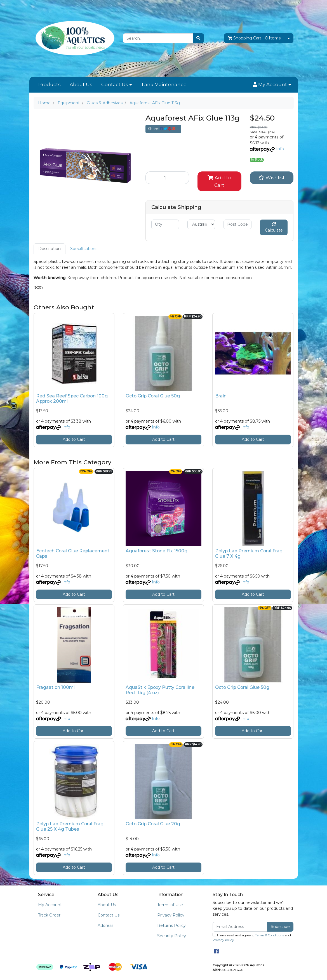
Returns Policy (171, 925)
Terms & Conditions (270, 935)
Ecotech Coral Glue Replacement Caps (73, 553)
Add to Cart (219, 181)
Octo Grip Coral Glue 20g (153, 824)
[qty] (165, 224)
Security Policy (172, 936)
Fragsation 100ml (55, 687)
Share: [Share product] (162, 129)
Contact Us (115, 84)
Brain (221, 396)
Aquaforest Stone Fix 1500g (157, 551)
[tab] (50, 249)
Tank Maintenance (164, 84)
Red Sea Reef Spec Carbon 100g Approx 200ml (72, 399)
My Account (50, 905)
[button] (272, 85)
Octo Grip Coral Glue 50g (153, 396)
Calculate (274, 228)
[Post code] (237, 224)
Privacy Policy (171, 915)
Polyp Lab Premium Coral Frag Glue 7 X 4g (249, 553)
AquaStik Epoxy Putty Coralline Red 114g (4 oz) (160, 690)
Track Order (49, 915)
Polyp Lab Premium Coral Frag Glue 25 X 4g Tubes (70, 826)
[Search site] (198, 38)
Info (280, 149)
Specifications (84, 249)
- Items (254, 38)
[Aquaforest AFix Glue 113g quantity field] (167, 178)
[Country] (201, 224)
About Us (81, 84)
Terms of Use (170, 905)
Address (105, 925)
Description (50, 249)
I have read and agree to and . (252, 937)
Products (50, 84)
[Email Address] (240, 927)
